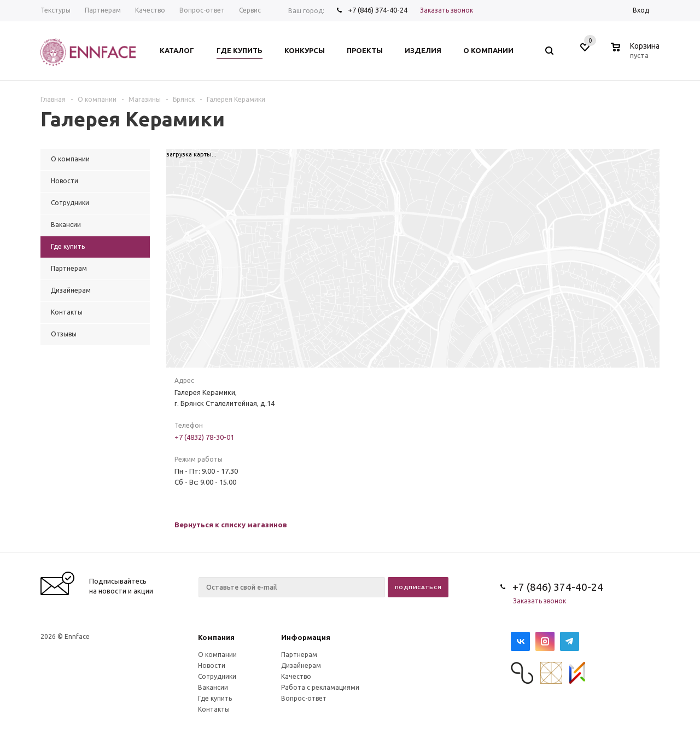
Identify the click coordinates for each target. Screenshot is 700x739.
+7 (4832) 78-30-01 (204, 437)
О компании (217, 654)
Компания (216, 637)
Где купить (215, 698)
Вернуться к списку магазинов (231, 525)
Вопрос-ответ (304, 698)
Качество (296, 676)
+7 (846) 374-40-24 (378, 10)
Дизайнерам (301, 665)
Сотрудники (217, 676)
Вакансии (213, 687)
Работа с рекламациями (320, 687)
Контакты (214, 709)
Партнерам (299, 654)
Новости (212, 665)
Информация (306, 637)
